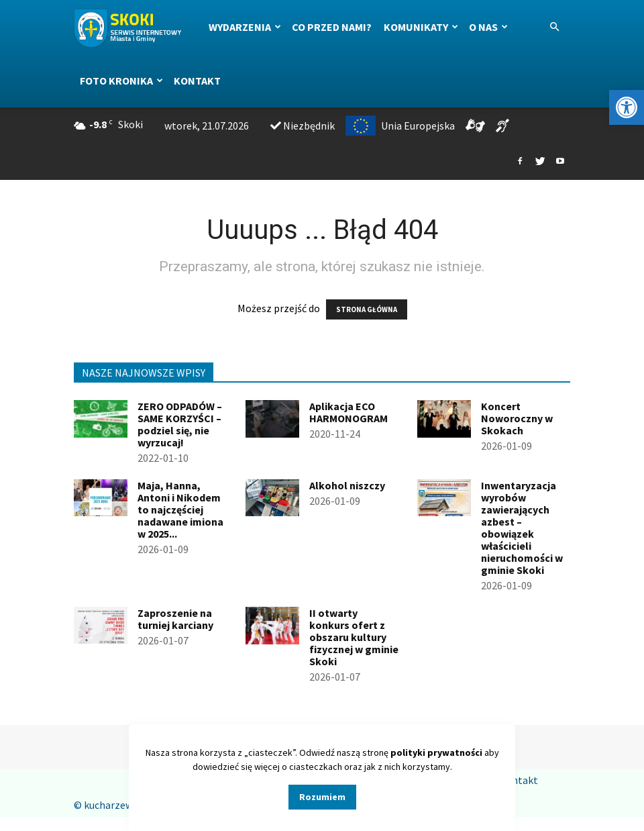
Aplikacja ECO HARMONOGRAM (348, 412)
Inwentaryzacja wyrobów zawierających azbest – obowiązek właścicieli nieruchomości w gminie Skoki (522, 528)
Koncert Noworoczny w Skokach (517, 418)
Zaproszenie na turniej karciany (175, 619)
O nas (488, 27)
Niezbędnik (303, 126)
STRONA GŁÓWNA (367, 309)
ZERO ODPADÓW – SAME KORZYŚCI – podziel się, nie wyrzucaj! (180, 424)
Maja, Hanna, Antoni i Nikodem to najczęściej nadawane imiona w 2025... (180, 509)
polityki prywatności (436, 752)
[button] (627, 107)
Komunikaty (421, 27)
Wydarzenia (245, 27)
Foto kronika (121, 81)
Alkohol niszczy (347, 485)
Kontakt (197, 81)
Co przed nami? (332, 27)
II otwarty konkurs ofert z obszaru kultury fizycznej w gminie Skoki (354, 637)
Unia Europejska (400, 126)
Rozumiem (322, 797)
